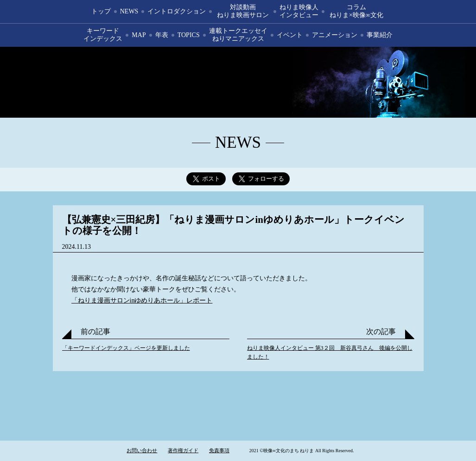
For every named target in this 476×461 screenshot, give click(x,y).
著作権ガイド (183, 450)
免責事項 (219, 450)
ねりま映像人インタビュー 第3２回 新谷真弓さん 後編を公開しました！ (330, 353)
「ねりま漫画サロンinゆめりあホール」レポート (142, 300)
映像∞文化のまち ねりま (238, 82)
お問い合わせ (142, 450)
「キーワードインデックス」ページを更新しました (126, 348)
